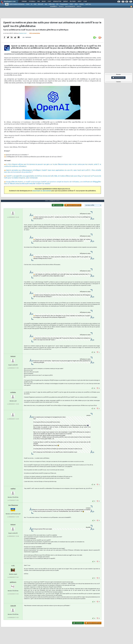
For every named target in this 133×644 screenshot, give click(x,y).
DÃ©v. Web (52, 4)
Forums (24, 1)
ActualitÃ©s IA (54, 6)
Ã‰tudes (73, 1)
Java (46, 4)
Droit (80, 1)
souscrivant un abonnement (42, 191)
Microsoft (41, 4)
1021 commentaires (35, 33)
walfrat (13, 489)
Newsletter (57, 1)
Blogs (44, 1)
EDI (57, 4)
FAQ (39, 1)
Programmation (64, 4)
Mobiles (82, 4)
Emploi (65, 1)
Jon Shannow (13, 505)
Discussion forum (118, 78)
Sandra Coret (23, 33)
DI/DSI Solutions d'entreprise (17, 4)
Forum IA (61, 6)
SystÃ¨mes (88, 4)
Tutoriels (32, 1)
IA (31, 4)
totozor (13, 356)
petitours (13, 582)
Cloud (28, 4)
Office (76, 4)
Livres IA (79, 6)
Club (85, 1)
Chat (49, 1)
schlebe (13, 392)
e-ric (13, 566)
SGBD (71, 4)
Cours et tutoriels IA (70, 6)
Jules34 (13, 606)
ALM (35, 4)
